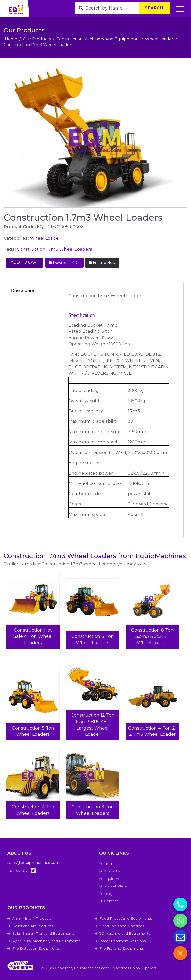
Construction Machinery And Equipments (98, 39)
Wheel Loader (159, 39)
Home (11, 39)
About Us (112, 871)
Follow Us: (22, 871)
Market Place (116, 886)
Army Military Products (32, 918)
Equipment (114, 879)
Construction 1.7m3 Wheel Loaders (54, 249)
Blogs (109, 894)
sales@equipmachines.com (33, 862)
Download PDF (64, 263)
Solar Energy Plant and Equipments (43, 933)
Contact (111, 901)
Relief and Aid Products (33, 926)
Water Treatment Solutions (123, 941)
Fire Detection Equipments (36, 948)
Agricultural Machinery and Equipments (46, 941)
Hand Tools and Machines (122, 926)
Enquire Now (102, 263)
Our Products (37, 39)
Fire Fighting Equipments (122, 948)
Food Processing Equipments (126, 918)
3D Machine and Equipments (125, 933)
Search (154, 8)
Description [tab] (23, 290)
